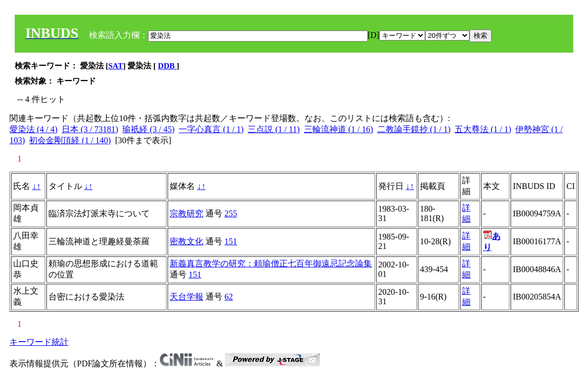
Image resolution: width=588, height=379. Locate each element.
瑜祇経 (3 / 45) (148, 129)
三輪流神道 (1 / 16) (339, 129)
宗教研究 (187, 213)
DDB (167, 66)
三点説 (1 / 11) (274, 129)
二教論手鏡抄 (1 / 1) (414, 129)
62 (229, 297)
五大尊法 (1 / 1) (483, 129)
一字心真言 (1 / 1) (211, 129)
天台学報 (187, 297)
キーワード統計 (39, 342)
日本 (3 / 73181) (90, 129)
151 (231, 241)
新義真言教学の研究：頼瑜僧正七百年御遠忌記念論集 (271, 263)
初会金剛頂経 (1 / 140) (70, 140)
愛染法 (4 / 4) (33, 129)
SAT (116, 66)
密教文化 (187, 241)
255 (231, 213)
